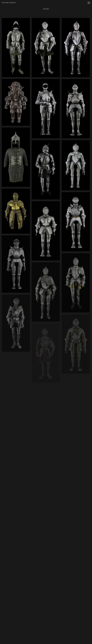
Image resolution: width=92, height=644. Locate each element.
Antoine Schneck (9, 3)
